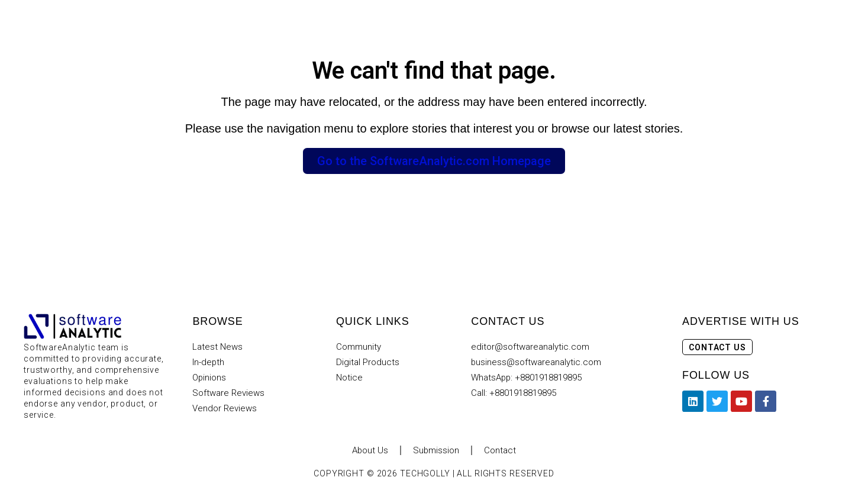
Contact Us (717, 347)
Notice (349, 378)
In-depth (209, 362)
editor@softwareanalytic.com (530, 347)
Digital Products (368, 362)
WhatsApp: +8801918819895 (527, 378)
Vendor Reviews (225, 408)
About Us (370, 450)
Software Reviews (228, 393)
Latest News (217, 347)
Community (359, 347)
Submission (436, 450)
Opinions (209, 378)
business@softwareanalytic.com (536, 362)
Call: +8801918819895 (514, 393)
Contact (501, 450)
